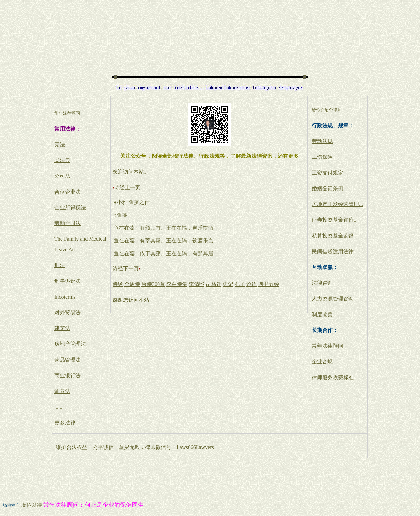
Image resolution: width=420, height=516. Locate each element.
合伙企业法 (68, 192)
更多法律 (65, 423)
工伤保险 (322, 157)
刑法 (60, 265)
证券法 (62, 391)
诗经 (118, 284)
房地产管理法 (70, 344)
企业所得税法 (70, 207)
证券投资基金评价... (335, 220)
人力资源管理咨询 (333, 299)
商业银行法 (68, 375)
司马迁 (214, 284)
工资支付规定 (327, 173)
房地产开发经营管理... (337, 204)
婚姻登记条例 (327, 188)
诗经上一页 (127, 187)
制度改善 (322, 314)
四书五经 (269, 284)
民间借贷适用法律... (335, 251)
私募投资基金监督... (335, 236)
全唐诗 (132, 284)
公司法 (62, 176)
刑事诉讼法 (68, 281)
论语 (252, 284)
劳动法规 (322, 141)
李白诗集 (177, 284)
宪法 (60, 144)
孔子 (240, 284)
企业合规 (322, 362)
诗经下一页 (126, 268)
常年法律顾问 (327, 346)
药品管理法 (68, 360)
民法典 (62, 160)
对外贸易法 (68, 312)
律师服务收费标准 (333, 377)
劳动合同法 (68, 223)
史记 (228, 284)
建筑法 (62, 328)
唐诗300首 (153, 284)
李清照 (197, 284)
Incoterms (65, 297)
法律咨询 (322, 283)
